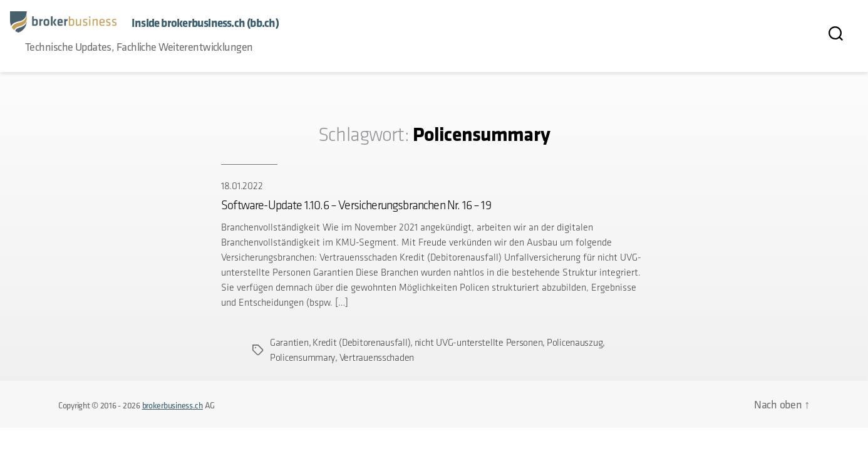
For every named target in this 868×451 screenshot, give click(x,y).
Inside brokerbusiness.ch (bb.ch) (205, 23)
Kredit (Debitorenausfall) (361, 342)
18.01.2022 (242, 186)
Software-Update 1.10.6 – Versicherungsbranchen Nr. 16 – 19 (356, 205)
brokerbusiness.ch (173, 405)
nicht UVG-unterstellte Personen (479, 342)
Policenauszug (575, 342)
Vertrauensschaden (377, 357)
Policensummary (302, 357)
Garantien (289, 342)
